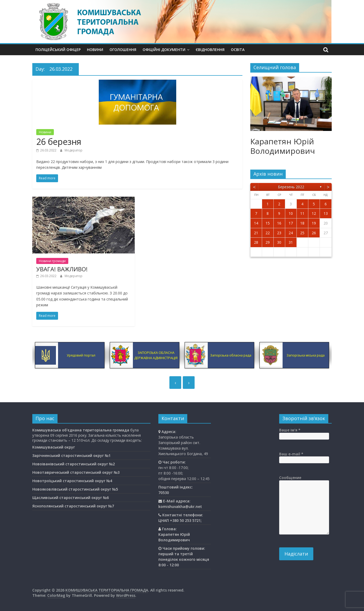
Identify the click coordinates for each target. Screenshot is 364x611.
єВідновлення (210, 50)
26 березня (59, 142)
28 (256, 242)
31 (291, 242)
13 (326, 213)
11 (302, 213)
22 (268, 233)
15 (268, 223)
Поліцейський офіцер (58, 50)
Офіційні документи (164, 50)
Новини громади (52, 261)
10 (291, 213)
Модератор (74, 150)
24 (291, 233)
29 (268, 242)
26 (314, 233)
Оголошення (123, 50)
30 (279, 242)
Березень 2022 (291, 187)
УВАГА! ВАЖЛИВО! (62, 269)
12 (314, 213)
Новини (95, 50)
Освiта (238, 50)
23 (279, 233)
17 (291, 223)
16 (279, 223)
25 (302, 233)
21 (256, 233)
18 (302, 223)
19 (314, 223)
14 (256, 223)
